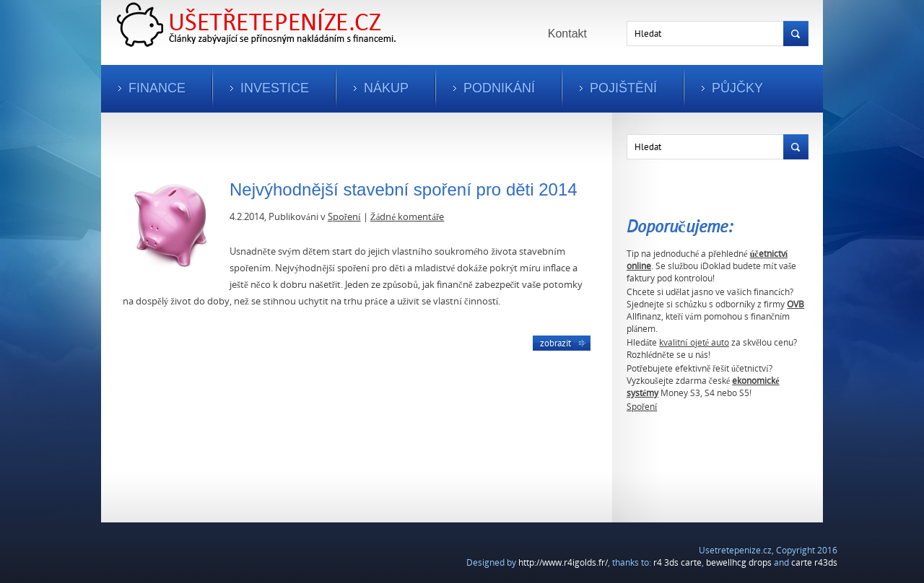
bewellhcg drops (739, 562)
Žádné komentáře (407, 216)
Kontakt (567, 34)
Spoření (642, 407)
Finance (157, 88)
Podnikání (499, 88)
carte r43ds (814, 562)
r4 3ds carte (677, 562)
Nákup (386, 88)
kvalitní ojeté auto (694, 342)
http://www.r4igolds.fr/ (563, 562)
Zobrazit (555, 343)
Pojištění (623, 88)
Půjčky (737, 88)
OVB (796, 304)
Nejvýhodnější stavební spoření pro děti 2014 (404, 189)
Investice (275, 88)
